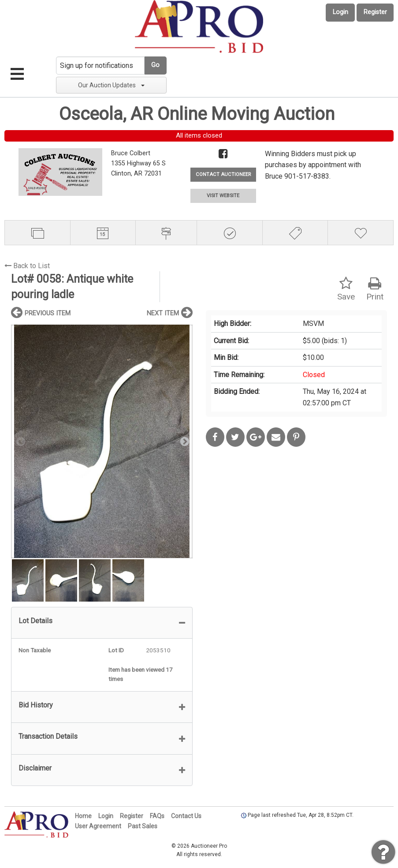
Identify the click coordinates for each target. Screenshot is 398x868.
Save (346, 289)
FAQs (157, 816)
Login (340, 12)
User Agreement (98, 826)
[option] (102, 441)
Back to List (27, 266)
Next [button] (184, 441)
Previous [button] (20, 441)
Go (155, 65)
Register (375, 12)
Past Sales (143, 826)
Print (375, 289)
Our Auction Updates (111, 85)
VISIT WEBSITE (223, 196)
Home (83, 816)
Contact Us (186, 816)
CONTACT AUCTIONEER (223, 174)
